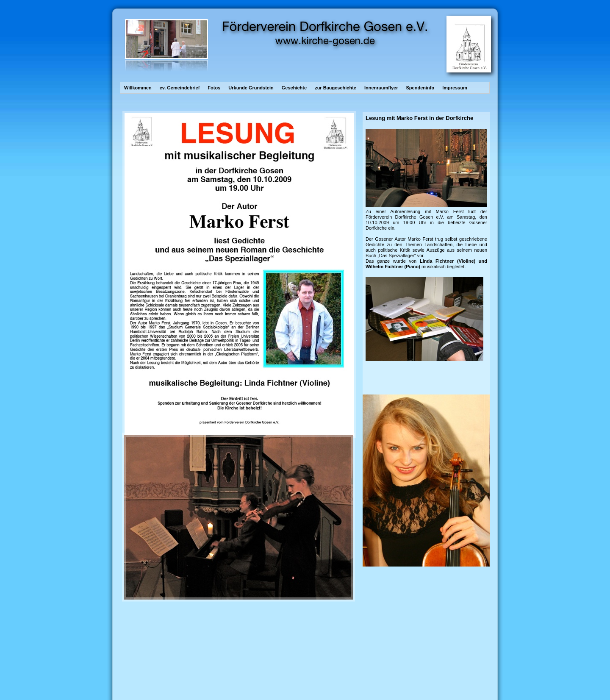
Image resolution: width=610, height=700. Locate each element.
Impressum (455, 88)
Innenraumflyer (382, 88)
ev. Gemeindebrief (180, 88)
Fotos (215, 88)
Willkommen (139, 88)
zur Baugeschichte (336, 88)
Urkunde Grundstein (251, 88)
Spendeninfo (421, 88)
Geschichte (295, 88)
